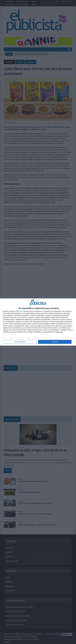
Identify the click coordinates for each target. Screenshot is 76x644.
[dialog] (38, 322)
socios (21, 311)
